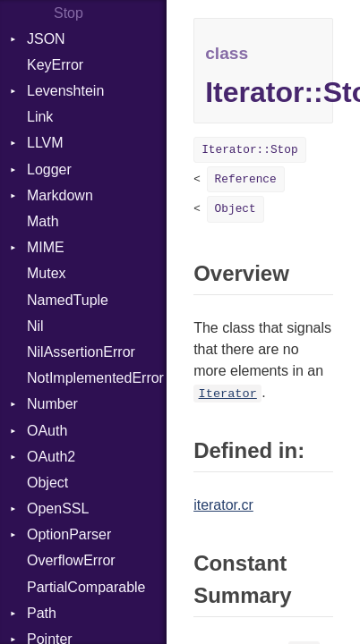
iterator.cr (223, 505)
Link (40, 117)
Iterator (228, 394)
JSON (46, 39)
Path (42, 613)
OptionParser (69, 534)
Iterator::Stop (250, 150)
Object (47, 483)
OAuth (47, 431)
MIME (46, 247)
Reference (246, 179)
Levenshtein (65, 91)
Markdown (60, 195)
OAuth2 (51, 457)
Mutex (47, 273)
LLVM (45, 143)
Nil (35, 326)
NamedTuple (68, 300)
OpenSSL (58, 508)
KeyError (55, 65)
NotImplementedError (95, 378)
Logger (49, 169)
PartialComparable (86, 587)
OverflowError (71, 560)
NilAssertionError (81, 352)
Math (43, 221)
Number (52, 404)
